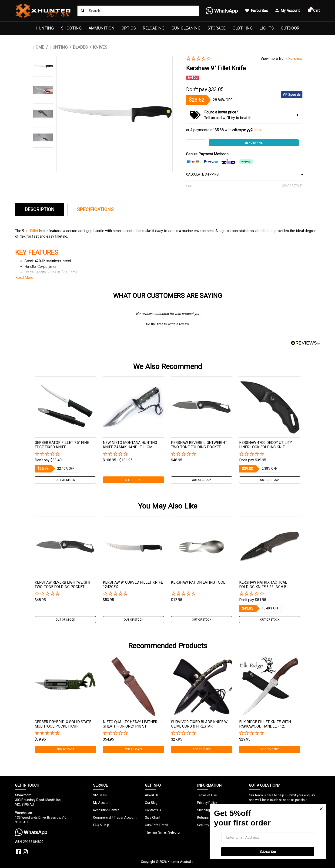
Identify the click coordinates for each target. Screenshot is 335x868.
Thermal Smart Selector (163, 832)
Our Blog (151, 803)
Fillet (35, 231)
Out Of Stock (65, 480)
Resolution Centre (106, 810)
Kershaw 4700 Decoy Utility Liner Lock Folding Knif (266, 445)
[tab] (40, 209)
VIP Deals (100, 795)
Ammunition (102, 28)
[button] (220, 59)
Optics (129, 28)
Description (40, 210)
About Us (152, 795)
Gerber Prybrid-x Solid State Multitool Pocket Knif (63, 724)
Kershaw (295, 58)
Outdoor (290, 28)
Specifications (95, 210)
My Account (102, 803)
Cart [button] (313, 10)
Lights (267, 28)
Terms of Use (207, 795)
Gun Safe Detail (156, 825)
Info (258, 130)
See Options (134, 480)
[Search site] (83, 11)
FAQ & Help (101, 825)
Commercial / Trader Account (115, 818)
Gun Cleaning (186, 28)
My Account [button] (288, 11)
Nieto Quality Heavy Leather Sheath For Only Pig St (130, 724)
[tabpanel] (65, 430)
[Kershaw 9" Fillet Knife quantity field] (196, 143)
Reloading (154, 28)
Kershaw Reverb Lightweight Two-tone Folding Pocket (199, 445)
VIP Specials (292, 95)
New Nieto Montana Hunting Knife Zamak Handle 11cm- (130, 445)
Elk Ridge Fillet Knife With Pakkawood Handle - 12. (265, 724)
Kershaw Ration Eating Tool (198, 582)
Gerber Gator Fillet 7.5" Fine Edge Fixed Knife (62, 445)
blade (270, 231)
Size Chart (153, 818)
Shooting (71, 28)
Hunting (45, 28)
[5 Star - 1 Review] (65, 733)
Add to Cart (65, 749)
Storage (217, 28)
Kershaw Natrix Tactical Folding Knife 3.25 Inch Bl (264, 585)
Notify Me (254, 143)
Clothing (243, 28)
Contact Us (153, 810)
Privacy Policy (207, 803)
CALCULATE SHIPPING (244, 174)
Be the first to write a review (167, 324)
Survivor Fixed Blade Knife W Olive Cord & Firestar (199, 724)
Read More (24, 278)
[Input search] (138, 11)
